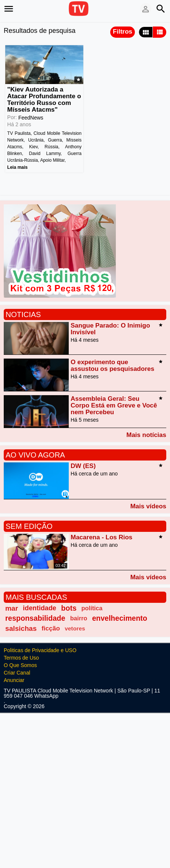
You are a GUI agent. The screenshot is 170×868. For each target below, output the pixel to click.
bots (69, 608)
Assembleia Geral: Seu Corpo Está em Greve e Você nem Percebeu (114, 405)
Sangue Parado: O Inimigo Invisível (110, 329)
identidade (39, 608)
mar (12, 608)
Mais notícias (146, 435)
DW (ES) (83, 466)
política (92, 608)
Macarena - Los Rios (101, 537)
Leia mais (17, 167)
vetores (75, 628)
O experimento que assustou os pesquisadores (112, 365)
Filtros (123, 32)
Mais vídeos (148, 506)
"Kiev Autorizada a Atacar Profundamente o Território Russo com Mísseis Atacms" (44, 100)
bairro (79, 618)
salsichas (21, 628)
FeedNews (31, 118)
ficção (51, 628)
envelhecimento (120, 618)
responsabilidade (35, 618)
